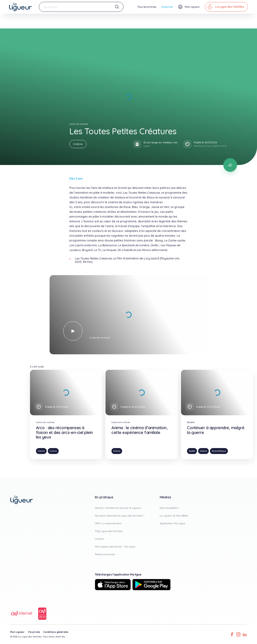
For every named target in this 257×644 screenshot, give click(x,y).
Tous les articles (147, 7)
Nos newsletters (169, 508)
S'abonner (167, 7)
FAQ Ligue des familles (109, 531)
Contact (100, 539)
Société (192, 451)
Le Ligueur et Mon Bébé (174, 516)
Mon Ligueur (17, 632)
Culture (53, 451)
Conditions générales (56, 632)
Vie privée (34, 632)
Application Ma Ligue (172, 523)
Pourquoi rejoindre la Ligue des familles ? (120, 516)
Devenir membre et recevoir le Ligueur (118, 508)
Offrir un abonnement (108, 523)
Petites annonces (105, 554)
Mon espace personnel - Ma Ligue (115, 546)
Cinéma (78, 144)
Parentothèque (219, 451)
